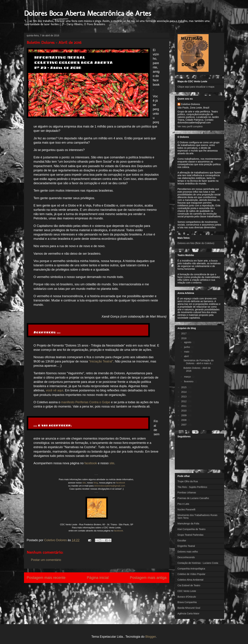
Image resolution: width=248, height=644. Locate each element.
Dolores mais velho (188, 552)
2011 (184, 406)
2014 (184, 392)
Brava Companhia (187, 602)
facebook (91, 463)
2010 (184, 411)
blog (96, 483)
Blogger (151, 637)
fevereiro (189, 381)
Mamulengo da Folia (188, 524)
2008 (184, 420)
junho (187, 347)
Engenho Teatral (186, 546)
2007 (184, 425)
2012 (184, 401)
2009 (184, 415)
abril (187, 356)
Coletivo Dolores (190, 104)
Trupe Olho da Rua (188, 481)
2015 (184, 387)
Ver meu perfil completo (190, 126)
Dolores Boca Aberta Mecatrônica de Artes (87, 13)
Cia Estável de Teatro (189, 585)
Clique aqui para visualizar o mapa (196, 87)
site (112, 463)
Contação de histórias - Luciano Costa (198, 563)
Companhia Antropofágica (191, 569)
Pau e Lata (183, 504)
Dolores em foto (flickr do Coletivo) (196, 243)
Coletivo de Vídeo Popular (192, 574)
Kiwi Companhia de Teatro (192, 529)
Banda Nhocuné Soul (189, 608)
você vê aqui (55, 390)
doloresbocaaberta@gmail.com (110, 486)
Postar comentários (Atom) (102, 592)
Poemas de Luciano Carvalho (193, 498)
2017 (184, 333)
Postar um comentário (46, 560)
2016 (184, 338)
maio (187, 352)
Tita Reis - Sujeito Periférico (192, 487)
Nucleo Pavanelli (186, 509)
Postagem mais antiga (148, 578)
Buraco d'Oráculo (187, 597)
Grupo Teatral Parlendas (191, 535)
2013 (184, 397)
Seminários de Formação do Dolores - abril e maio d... (198, 362)
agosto (188, 342)
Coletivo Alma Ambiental (190, 580)
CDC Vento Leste (187, 591)
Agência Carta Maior (189, 613)
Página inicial (98, 578)
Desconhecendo (186, 557)
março (188, 377)
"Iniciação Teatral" (101, 361)
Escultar (182, 540)
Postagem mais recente (46, 578)
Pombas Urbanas (187, 493)
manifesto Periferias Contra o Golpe (86, 402)
